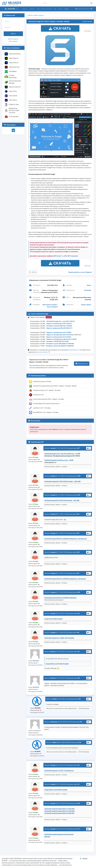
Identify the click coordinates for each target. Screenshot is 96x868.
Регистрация (13, 41)
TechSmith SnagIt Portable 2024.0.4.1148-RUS (60, 811)
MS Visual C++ (59, 256)
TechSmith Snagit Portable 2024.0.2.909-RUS (59, 813)
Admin (89, 285)
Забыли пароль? (13, 39)
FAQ (55, 9)
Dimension (54, 722)
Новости (25, 9)
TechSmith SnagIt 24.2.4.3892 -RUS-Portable (59, 638)
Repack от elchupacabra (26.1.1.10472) (59, 324)
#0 (79, 803)
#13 (78, 533)
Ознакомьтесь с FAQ (75, 350)
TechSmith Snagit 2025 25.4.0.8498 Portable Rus (60, 598)
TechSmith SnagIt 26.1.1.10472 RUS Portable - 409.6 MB (62, 481)
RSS (67, 9)
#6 (79, 678)
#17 (79, 448)
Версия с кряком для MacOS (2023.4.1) (59, 328)
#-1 (79, 829)
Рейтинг (60, 9)
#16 (79, 476)
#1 (79, 784)
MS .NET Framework (71, 256)
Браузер (47, 837)
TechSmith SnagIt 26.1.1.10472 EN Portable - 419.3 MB (62, 500)
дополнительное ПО (43, 352)
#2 (79, 765)
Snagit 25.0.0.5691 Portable (53, 619)
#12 (78, 552)
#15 (79, 495)
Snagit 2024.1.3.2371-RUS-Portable (57, 664)
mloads (49, 317)
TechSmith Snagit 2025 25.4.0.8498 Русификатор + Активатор (65, 579)
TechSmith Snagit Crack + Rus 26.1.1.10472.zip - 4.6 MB (62, 454)
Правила (32, 9)
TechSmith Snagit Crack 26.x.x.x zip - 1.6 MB (59, 460)
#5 (80, 699)
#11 (78, 573)
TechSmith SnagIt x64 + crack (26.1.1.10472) (61, 321)
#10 (79, 592)
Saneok (53, 448)
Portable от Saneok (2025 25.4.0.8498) (59, 326)
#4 (81, 722)
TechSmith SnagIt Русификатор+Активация (59, 834)
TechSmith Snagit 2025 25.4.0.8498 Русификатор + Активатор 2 (66, 539)
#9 (79, 613)
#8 (78, 632)
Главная (30, 15)
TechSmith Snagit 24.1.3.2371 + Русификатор (59, 771)
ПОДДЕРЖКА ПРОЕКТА (84, 9)
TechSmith (88, 290)
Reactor (53, 652)
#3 (80, 742)
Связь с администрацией (44, 9)
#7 (79, 652)
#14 (78, 514)
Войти (13, 34)
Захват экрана (38, 15)
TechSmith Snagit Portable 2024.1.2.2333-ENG (59, 809)
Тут (65, 519)
